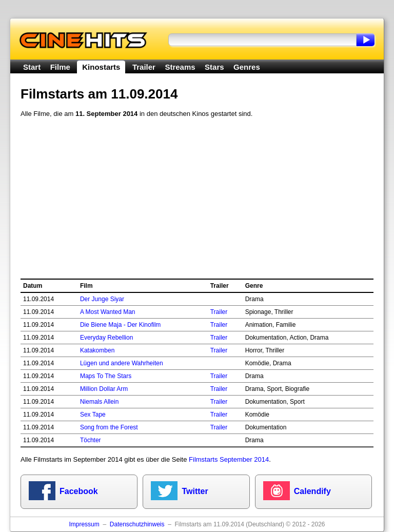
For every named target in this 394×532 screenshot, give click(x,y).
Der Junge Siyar (102, 299)
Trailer (144, 67)
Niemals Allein (99, 402)
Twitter (195, 491)
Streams (180, 67)
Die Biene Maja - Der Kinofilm (120, 325)
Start (32, 67)
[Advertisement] (197, 199)
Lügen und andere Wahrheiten (122, 363)
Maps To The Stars (106, 376)
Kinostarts (101, 67)
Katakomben (97, 350)
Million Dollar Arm (104, 389)
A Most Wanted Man (108, 312)
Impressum (84, 524)
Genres (247, 67)
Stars (214, 67)
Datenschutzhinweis (137, 524)
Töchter (91, 440)
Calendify (312, 491)
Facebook (79, 491)
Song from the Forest (109, 427)
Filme (60, 67)
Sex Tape (93, 415)
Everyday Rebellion (106, 338)
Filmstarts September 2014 (229, 459)
